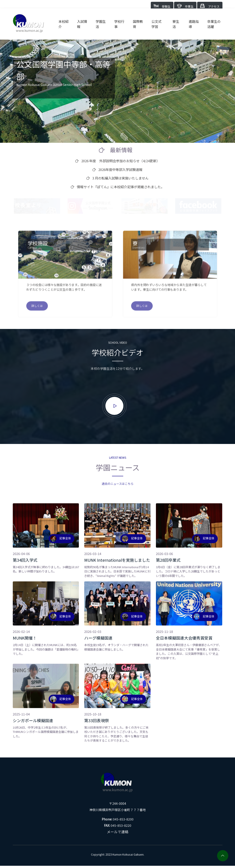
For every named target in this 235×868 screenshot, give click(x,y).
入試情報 (82, 20)
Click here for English (32, 89)
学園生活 (101, 20)
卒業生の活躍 (214, 20)
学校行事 (119, 20)
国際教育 (138, 20)
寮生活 (176, 20)
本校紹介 (64, 20)
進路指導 (194, 20)
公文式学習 (156, 20)
